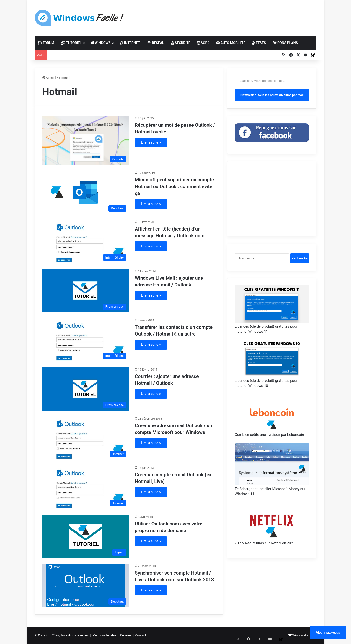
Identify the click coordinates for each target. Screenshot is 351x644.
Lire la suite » (151, 142)
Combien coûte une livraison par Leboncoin (269, 435)
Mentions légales (104, 635)
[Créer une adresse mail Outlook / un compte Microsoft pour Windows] (85, 438)
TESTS (259, 43)
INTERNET (130, 43)
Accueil (49, 78)
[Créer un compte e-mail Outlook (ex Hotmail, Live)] (85, 487)
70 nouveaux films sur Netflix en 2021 (265, 543)
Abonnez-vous (328, 633)
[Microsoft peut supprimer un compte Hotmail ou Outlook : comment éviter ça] (85, 192)
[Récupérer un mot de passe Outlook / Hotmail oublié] (85, 140)
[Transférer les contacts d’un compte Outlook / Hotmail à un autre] (85, 340)
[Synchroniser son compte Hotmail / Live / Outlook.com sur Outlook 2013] (85, 585)
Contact (141, 635)
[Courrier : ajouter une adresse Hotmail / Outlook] (85, 389)
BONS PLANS (285, 43)
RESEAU (156, 43)
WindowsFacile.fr (304, 635)
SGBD (203, 43)
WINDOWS (101, 43)
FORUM (46, 43)
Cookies (126, 635)
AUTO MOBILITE (231, 43)
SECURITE (181, 43)
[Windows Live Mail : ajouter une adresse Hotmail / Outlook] (85, 291)
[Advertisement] (224, 16)
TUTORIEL (71, 43)
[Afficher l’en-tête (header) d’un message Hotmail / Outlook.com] (85, 241)
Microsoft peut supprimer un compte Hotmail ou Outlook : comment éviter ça (174, 186)
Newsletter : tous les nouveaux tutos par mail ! (273, 95)
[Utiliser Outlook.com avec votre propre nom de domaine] (85, 536)
